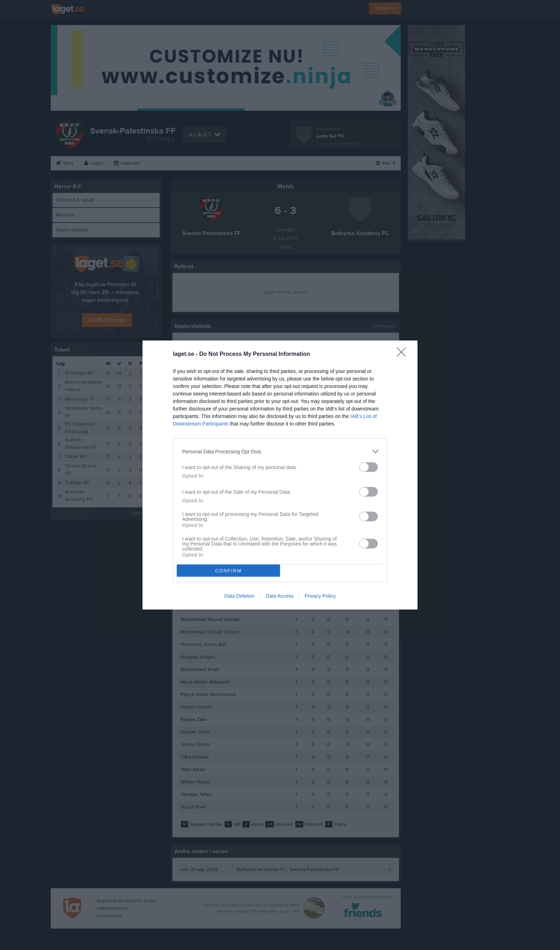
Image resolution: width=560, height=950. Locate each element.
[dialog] (280, 475)
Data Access (280, 596)
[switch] (369, 467)
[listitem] (280, 451)
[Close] (404, 354)
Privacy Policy (320, 596)
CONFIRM (228, 571)
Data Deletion (239, 596)
